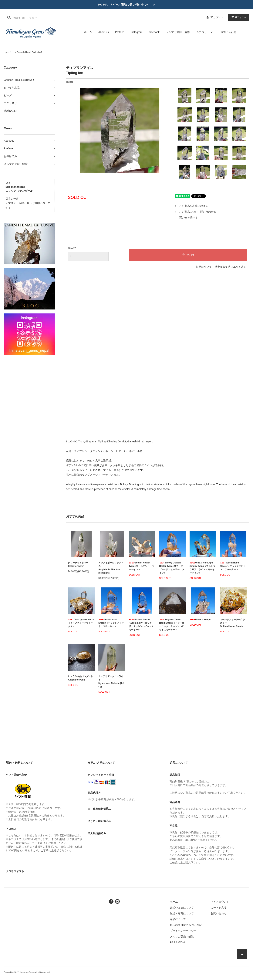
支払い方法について (182, 907)
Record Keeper (200, 620)
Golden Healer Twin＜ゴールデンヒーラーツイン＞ (141, 566)
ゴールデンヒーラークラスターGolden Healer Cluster (232, 623)
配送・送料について (182, 913)
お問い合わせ (228, 32)
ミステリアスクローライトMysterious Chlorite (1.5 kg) (111, 681)
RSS (173, 942)
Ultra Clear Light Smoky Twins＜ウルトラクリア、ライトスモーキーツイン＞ (202, 568)
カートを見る (219, 907)
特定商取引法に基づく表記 (231, 267)
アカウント (217, 17)
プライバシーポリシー (183, 931)
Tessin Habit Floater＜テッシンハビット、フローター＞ (233, 566)
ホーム (88, 32)
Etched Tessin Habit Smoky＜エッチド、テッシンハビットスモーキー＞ (141, 625)
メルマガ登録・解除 (178, 32)
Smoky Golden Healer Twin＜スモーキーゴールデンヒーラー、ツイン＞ (172, 568)
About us (104, 32)
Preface (120, 32)
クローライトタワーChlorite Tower (78, 564)
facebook (154, 32)
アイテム (238, 17)
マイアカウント (220, 902)
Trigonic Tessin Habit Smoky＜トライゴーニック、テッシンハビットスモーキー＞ (172, 625)
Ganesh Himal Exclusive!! (30, 52)
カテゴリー (205, 32)
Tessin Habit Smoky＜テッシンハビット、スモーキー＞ (111, 623)
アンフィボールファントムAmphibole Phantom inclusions (111, 568)
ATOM (181, 942)
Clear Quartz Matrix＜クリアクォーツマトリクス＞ (81, 623)
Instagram (137, 32)
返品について (204, 267)
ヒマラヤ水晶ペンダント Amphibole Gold (80, 678)
